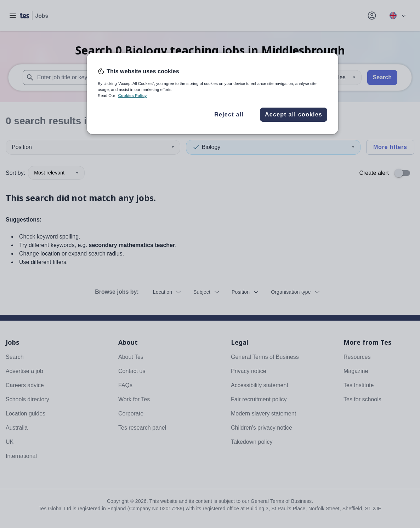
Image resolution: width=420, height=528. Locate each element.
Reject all (229, 114)
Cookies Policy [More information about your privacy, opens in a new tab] (132, 96)
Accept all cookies (294, 114)
